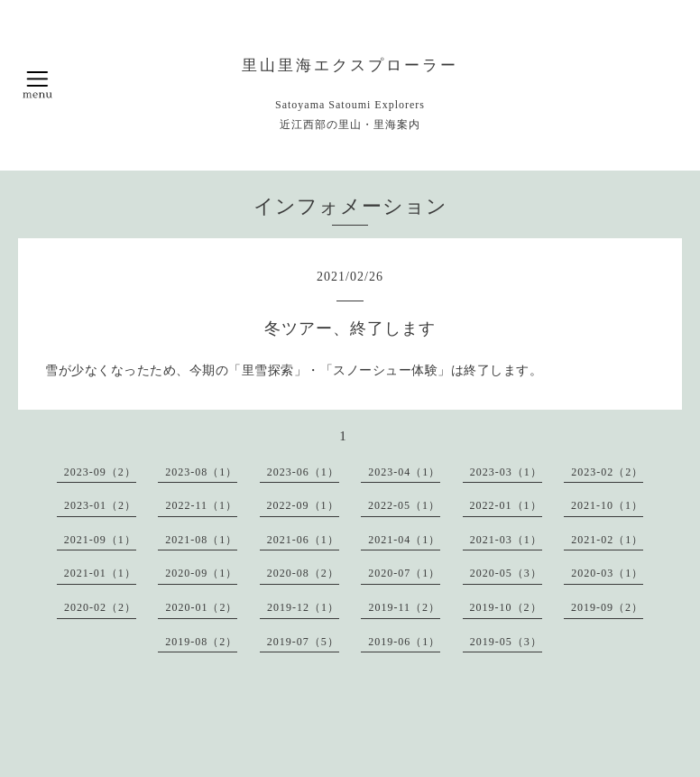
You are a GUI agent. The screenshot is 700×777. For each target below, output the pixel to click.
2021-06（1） (303, 540)
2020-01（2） (201, 607)
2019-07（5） (303, 642)
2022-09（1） (303, 505)
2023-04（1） (404, 472)
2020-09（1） (201, 573)
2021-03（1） (506, 540)
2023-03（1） (506, 472)
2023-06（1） (303, 472)
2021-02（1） (607, 540)
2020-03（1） (607, 573)
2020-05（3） (506, 573)
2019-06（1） (404, 642)
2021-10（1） (607, 505)
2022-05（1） (404, 505)
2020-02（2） (100, 607)
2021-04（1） (404, 540)
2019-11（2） (404, 607)
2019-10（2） (506, 607)
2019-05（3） (506, 642)
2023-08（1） (201, 472)
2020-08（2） (303, 573)
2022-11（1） (201, 505)
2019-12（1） (303, 607)
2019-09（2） (607, 607)
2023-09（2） (100, 472)
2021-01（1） (100, 573)
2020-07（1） (404, 573)
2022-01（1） (506, 505)
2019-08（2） (201, 642)
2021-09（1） (100, 540)
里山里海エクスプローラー (350, 65)
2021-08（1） (201, 540)
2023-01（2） (100, 505)
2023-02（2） (607, 472)
